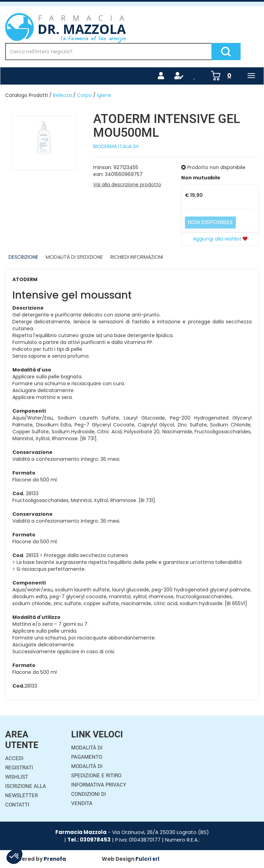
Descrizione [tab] (23, 257)
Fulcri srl (147, 859)
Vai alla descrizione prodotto (127, 185)
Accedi (14, 758)
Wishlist (17, 777)
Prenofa (55, 859)
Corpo (84, 95)
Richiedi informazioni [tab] (137, 257)
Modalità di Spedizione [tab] (74, 257)
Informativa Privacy (99, 785)
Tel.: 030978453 (89, 840)
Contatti (17, 805)
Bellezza (62, 95)
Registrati (19, 768)
